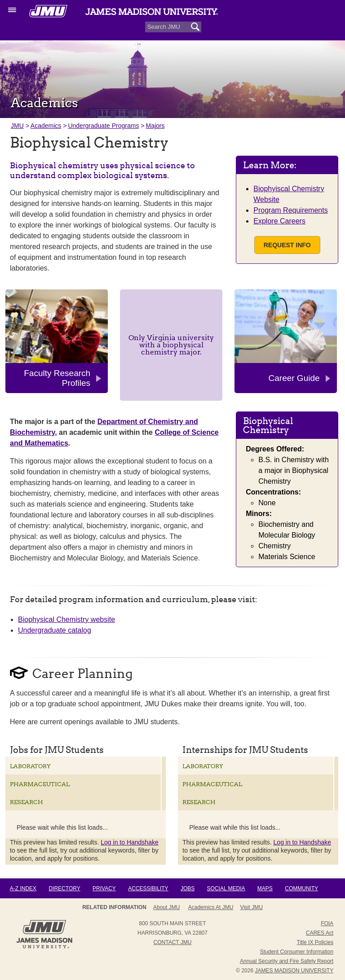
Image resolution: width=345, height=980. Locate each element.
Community (301, 888)
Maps (265, 888)
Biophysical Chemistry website (66, 619)
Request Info (287, 245)
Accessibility (148, 888)
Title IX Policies (315, 942)
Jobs (188, 888)
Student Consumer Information (297, 952)
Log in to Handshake (129, 842)
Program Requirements (290, 210)
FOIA (327, 923)
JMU (17, 126)
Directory (64, 888)
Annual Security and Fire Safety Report (287, 961)
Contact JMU (173, 942)
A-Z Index (23, 888)
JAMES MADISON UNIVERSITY (294, 971)
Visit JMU (251, 907)
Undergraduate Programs (103, 126)
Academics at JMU (211, 907)
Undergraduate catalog (55, 630)
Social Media (226, 888)
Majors (155, 126)
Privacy (104, 888)
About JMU (166, 907)
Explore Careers (279, 221)
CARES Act (320, 933)
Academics (46, 126)
